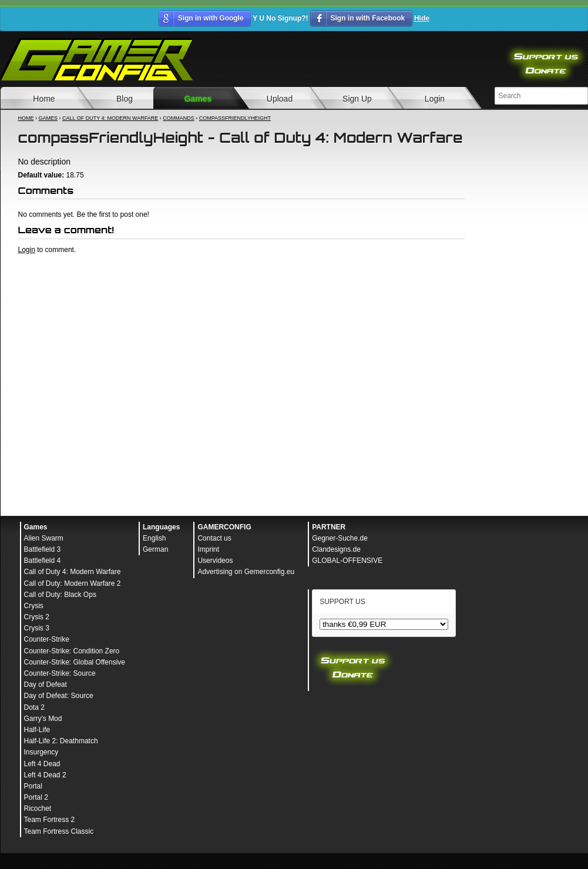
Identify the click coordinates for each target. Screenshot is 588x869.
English (154, 538)
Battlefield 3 (43, 549)
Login (435, 99)
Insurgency (41, 752)
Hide (422, 18)
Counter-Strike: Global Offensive (75, 662)
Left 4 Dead (42, 764)
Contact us (214, 538)
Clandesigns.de (336, 549)
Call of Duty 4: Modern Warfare (110, 118)
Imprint (208, 549)
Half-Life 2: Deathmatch (61, 741)
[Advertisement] (112, 371)
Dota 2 (34, 707)
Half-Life (37, 730)
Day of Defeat (46, 685)
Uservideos (215, 561)
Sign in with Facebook (367, 18)
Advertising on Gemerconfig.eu (246, 572)
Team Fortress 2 (50, 820)
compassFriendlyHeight (235, 118)
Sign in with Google (211, 18)
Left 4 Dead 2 (45, 775)
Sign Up (357, 99)
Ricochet (38, 808)
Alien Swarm (44, 538)
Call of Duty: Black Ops (60, 595)
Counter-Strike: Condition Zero (72, 651)
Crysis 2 (37, 617)
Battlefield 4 (43, 561)
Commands (179, 118)
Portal (33, 786)
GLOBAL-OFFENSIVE (347, 561)
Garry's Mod (43, 719)
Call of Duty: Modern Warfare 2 (73, 583)
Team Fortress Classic (59, 831)
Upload (280, 99)
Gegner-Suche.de (340, 538)
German (155, 549)
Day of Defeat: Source (59, 696)
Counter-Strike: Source (60, 673)
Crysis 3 (37, 628)
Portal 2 (36, 797)
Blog (125, 99)
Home (26, 118)
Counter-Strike (47, 639)
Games (198, 99)
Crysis (34, 606)
